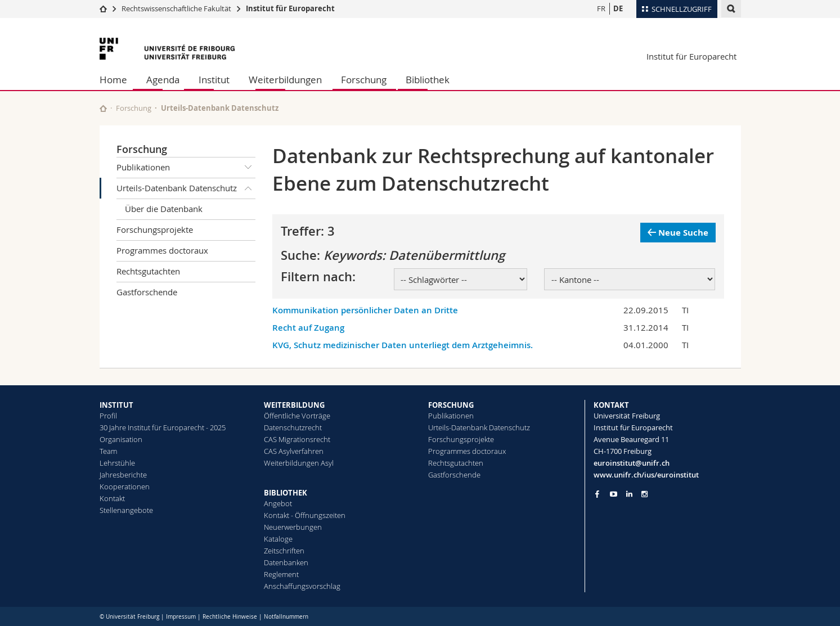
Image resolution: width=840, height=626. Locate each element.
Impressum (181, 617)
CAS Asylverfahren (294, 451)
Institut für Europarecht (290, 8)
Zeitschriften (284, 551)
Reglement (281, 574)
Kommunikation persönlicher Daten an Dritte (365, 310)
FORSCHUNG (451, 405)
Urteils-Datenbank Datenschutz (186, 188)
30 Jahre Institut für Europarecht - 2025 (163, 427)
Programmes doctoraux (162, 250)
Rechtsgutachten (148, 271)
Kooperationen (125, 487)
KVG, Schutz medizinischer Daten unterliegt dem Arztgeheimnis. (403, 345)
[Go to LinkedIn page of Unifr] (629, 494)
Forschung (364, 80)
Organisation (121, 439)
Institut (214, 80)
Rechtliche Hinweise (230, 617)
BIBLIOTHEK (286, 493)
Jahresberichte (123, 475)
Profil (108, 416)
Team (108, 451)
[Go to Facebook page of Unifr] (597, 494)
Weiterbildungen (285, 80)
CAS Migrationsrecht (297, 439)
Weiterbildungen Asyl (299, 463)
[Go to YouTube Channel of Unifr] (614, 494)
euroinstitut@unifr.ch (632, 463)
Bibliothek (428, 80)
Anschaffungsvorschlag (302, 586)
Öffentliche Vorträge (297, 416)
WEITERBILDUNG (294, 405)
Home (113, 80)
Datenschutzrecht (293, 427)
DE (618, 8)
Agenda (163, 80)
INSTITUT (116, 405)
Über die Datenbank (164, 209)
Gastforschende (147, 292)
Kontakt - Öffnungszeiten (305, 515)
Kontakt (112, 498)
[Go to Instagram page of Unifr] (644, 494)
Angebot (278, 503)
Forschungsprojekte (155, 229)
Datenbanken (286, 562)
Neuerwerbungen (293, 527)
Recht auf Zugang (308, 328)
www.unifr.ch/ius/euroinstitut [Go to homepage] (646, 475)
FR (601, 8)
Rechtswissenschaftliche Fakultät (177, 8)
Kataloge (278, 539)
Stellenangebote (126, 510)
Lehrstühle (117, 463)
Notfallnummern (286, 617)
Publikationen (186, 168)
